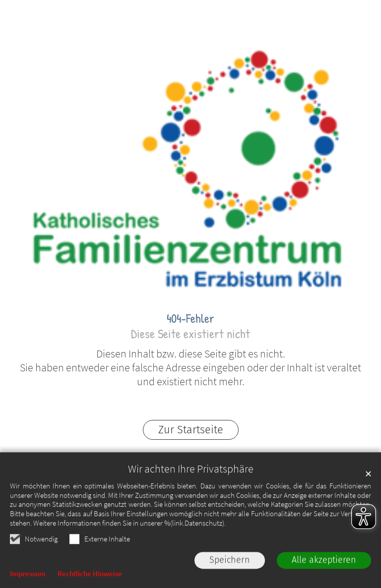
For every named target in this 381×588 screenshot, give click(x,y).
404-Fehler (190, 319)
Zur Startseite (191, 430)
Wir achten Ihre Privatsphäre (191, 471)
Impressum (28, 575)
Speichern (230, 562)
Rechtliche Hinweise (90, 575)
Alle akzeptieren (324, 562)
